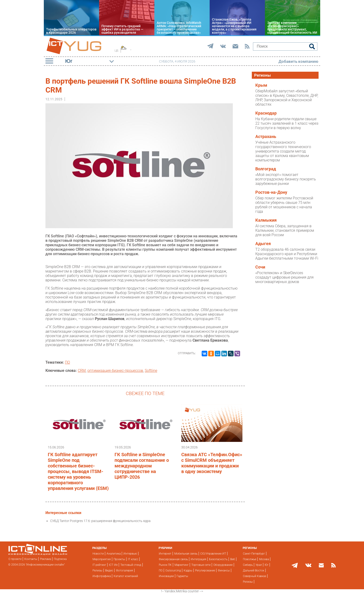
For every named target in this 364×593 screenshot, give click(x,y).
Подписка (60, 559)
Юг (267, 565)
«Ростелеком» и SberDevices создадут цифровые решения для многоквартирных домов (284, 277)
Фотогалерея (124, 571)
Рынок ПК (165, 565)
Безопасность (218, 559)
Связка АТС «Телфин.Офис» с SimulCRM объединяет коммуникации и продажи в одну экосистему (212, 463)
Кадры (188, 571)
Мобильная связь (186, 554)
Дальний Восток (254, 571)
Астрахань (266, 137)
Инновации (166, 576)
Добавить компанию (298, 61)
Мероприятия (102, 559)
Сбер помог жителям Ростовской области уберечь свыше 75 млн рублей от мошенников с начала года (284, 205)
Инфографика (102, 576)
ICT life (113, 565)
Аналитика (114, 554)
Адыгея (263, 244)
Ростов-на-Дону (271, 192)
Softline (151, 371)
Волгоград (266, 169)
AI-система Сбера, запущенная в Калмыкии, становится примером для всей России (285, 230)
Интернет (165, 554)
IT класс (133, 559)
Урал (259, 565)
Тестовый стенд (131, 565)
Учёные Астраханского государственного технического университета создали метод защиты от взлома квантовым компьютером (283, 151)
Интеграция (199, 559)
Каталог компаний (126, 576)
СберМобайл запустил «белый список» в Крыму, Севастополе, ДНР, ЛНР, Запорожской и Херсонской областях (287, 98)
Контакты (31, 559)
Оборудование (223, 565)
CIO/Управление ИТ (213, 554)
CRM (82, 371)
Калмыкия (266, 220)
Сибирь (248, 565)
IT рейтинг (99, 565)
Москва (264, 559)
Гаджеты (182, 576)
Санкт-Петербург (254, 554)
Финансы (224, 571)
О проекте (15, 559)
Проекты (119, 559)
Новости (98, 554)
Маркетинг (182, 565)
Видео (109, 571)
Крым (261, 85)
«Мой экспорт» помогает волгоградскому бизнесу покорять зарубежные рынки (286, 179)
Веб (233, 559)
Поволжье (250, 559)
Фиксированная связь (173, 559)
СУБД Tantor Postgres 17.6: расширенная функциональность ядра (100, 521)
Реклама (46, 559)
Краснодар (266, 113)
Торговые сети (201, 565)
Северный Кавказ (254, 576)
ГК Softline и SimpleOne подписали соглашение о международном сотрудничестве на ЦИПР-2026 (142, 466)
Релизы (97, 571)
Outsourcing (173, 571)
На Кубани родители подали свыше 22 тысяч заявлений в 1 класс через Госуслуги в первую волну (287, 123)
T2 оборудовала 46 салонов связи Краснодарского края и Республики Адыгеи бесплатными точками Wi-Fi (287, 254)
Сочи (260, 267)
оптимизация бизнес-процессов (115, 371)
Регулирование (205, 571)
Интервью (130, 554)
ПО (67, 362)
